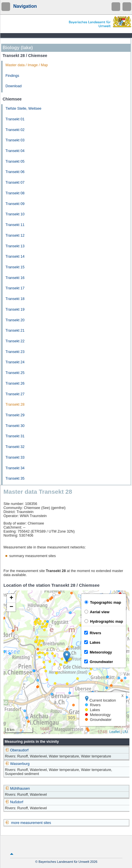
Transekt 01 (15, 119)
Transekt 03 (15, 140)
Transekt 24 (15, 362)
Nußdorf (14, 802)
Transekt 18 (15, 299)
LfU (125, 732)
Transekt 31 (15, 436)
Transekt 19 (15, 309)
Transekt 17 (15, 288)
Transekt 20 (15, 320)
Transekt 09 (15, 204)
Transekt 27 (15, 394)
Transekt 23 (15, 352)
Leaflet (114, 732)
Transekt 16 (15, 278)
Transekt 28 (15, 404)
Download (14, 86)
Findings (12, 76)
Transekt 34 (15, 468)
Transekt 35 (15, 478)
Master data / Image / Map (27, 65)
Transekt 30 (15, 426)
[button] (67, 657)
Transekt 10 (15, 214)
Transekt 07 (15, 183)
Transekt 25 (15, 373)
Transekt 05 (15, 162)
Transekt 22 (15, 341)
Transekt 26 (15, 383)
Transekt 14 (15, 257)
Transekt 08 (15, 193)
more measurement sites (31, 823)
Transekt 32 (15, 447)
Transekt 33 (15, 457)
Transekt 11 (15, 225)
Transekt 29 (15, 415)
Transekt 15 (15, 267)
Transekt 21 (15, 331)
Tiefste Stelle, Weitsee (23, 109)
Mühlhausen (17, 789)
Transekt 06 (15, 172)
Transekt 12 (15, 235)
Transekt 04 (15, 151)
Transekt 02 (15, 130)
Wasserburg (17, 764)
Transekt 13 (15, 246)
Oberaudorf (17, 750)
